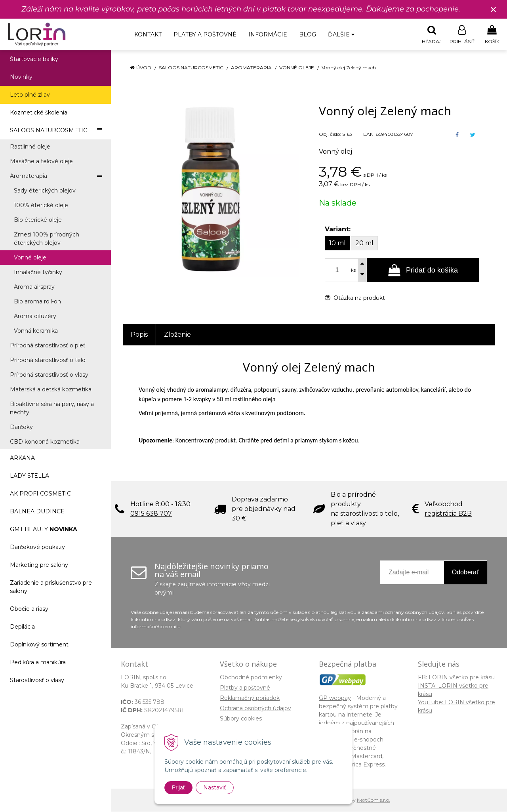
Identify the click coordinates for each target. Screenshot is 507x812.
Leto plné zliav (30, 95)
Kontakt (148, 34)
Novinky (21, 77)
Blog (308, 34)
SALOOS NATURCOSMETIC (191, 68)
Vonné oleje (297, 68)
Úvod (144, 68)
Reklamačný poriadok (250, 698)
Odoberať (465, 573)
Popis (139, 335)
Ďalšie (341, 34)
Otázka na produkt (355, 298)
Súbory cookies (241, 719)
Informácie (268, 34)
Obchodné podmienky (251, 678)
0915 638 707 (151, 514)
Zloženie (177, 335)
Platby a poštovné (205, 34)
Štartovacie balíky (34, 59)
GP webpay (335, 698)
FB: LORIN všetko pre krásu (456, 678)
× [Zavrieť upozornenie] (494, 9)
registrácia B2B (448, 514)
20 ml (364, 243)
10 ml (337, 243)
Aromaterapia (251, 68)
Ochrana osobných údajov (255, 709)
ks (353, 271)
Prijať (178, 787)
